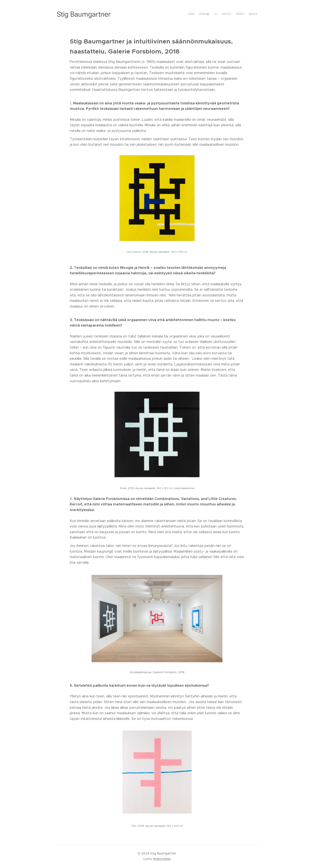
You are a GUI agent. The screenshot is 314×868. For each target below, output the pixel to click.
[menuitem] (233, 14)
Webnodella (162, 859)
